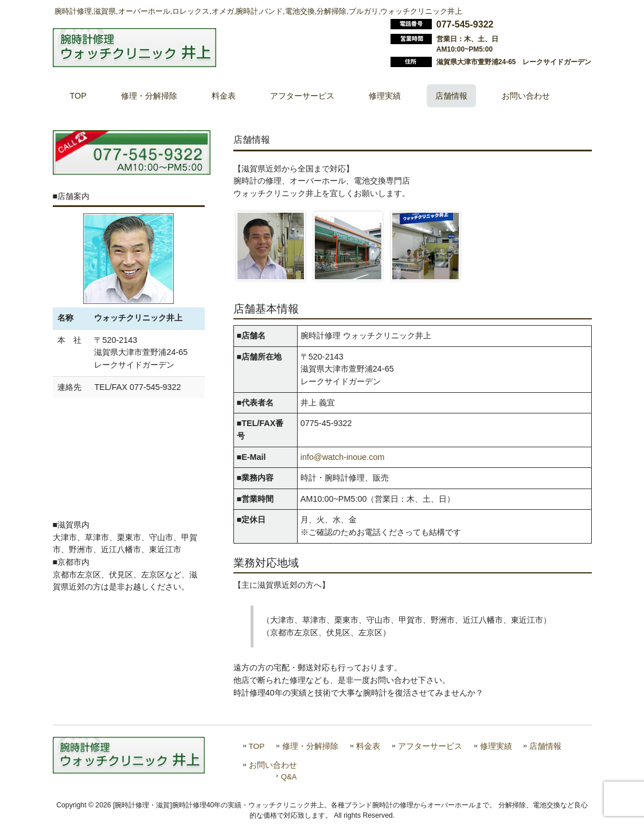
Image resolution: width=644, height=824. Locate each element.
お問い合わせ (273, 765)
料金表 (368, 746)
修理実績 (496, 746)
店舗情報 (545, 746)
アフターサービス (430, 746)
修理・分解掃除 (310, 746)
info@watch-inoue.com (343, 457)
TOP (257, 746)
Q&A (289, 777)
